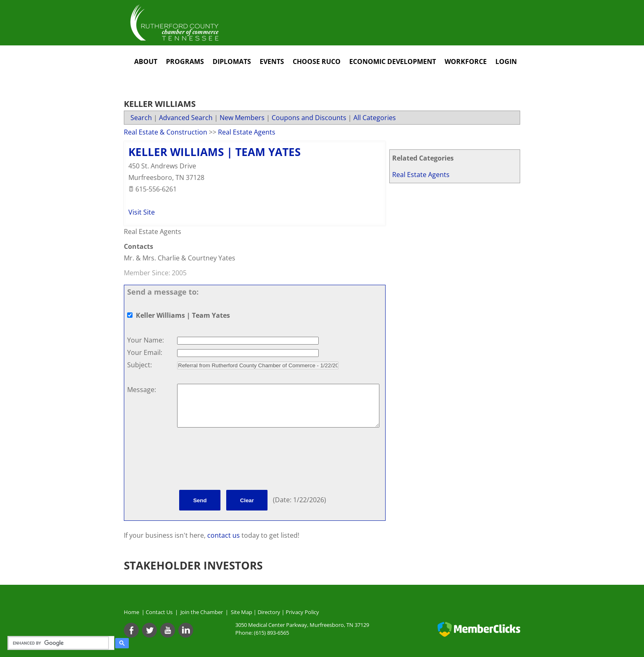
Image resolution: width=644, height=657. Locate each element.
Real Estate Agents (421, 175)
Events (272, 61)
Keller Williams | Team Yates (214, 152)
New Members (242, 118)
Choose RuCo (317, 61)
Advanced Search (186, 118)
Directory (269, 612)
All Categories (375, 118)
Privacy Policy (302, 612)
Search (141, 118)
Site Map (241, 612)
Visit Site (142, 212)
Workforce (466, 61)
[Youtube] (168, 630)
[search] (60, 643)
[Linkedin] (186, 630)
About (146, 61)
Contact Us (160, 612)
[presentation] (240, 460)
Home (131, 612)
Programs (185, 61)
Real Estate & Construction (166, 132)
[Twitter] (149, 630)
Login (506, 61)
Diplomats (232, 61)
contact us (224, 535)
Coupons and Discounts (309, 118)
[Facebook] (131, 630)
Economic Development (393, 61)
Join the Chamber (201, 612)
